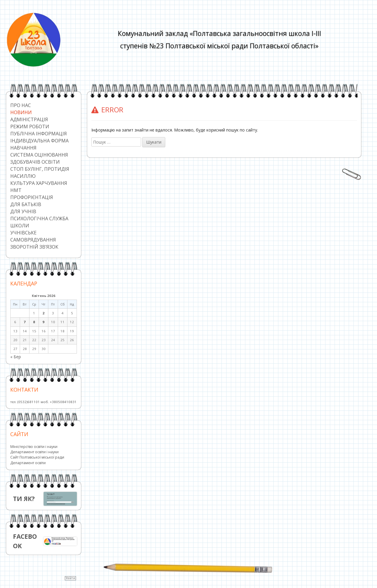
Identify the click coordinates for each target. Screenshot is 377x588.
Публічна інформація (39, 134)
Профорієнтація (32, 197)
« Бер (16, 357)
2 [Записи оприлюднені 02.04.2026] (43, 313)
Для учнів (23, 211)
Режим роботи (30, 127)
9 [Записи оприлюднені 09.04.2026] (43, 322)
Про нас (21, 105)
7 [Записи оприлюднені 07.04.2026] (25, 322)
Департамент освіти (28, 463)
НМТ (16, 190)
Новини (21, 112)
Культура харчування (39, 183)
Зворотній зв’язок (34, 247)
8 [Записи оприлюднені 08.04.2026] (34, 322)
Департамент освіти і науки (34, 452)
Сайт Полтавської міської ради (37, 457)
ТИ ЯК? (24, 499)
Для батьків (26, 204)
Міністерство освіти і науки (34, 447)
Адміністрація (29, 119)
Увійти (70, 578)
